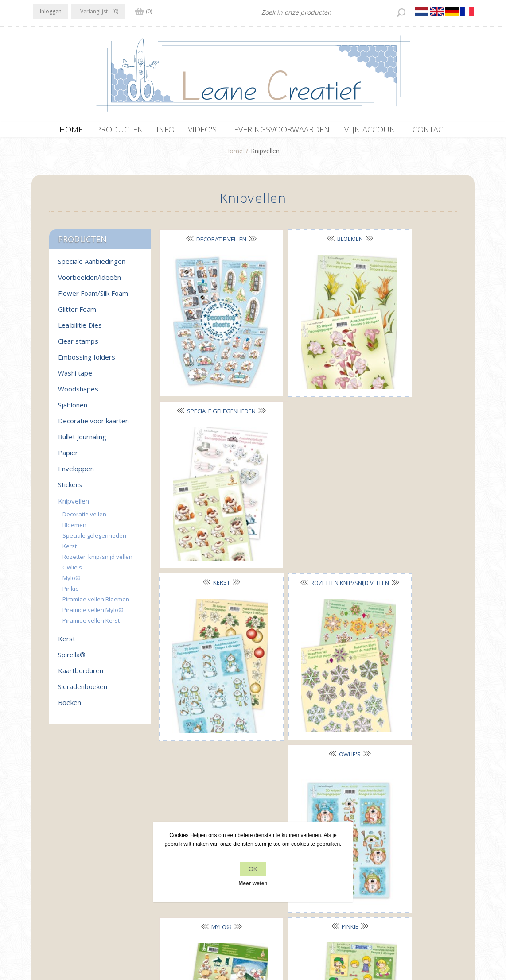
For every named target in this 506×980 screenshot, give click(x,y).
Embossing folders (87, 361)
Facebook (42, 846)
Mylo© (206, 508)
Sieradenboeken (83, 691)
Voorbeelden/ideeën (90, 282)
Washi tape (75, 377)
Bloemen (304, 243)
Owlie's (403, 376)
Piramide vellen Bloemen (96, 604)
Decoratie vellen (206, 244)
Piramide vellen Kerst (91, 625)
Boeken (70, 707)
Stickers (70, 489)
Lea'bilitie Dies (80, 329)
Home (234, 155)
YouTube (94, 846)
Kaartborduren (81, 675)
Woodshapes (78, 393)
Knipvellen (74, 505)
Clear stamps (78, 345)
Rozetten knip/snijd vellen (97, 561)
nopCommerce (220, 933)
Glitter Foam (77, 314)
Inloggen (51, 11)
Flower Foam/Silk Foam (93, 298)
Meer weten (253, 883)
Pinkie (304, 508)
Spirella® (72, 659)
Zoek (373, 864)
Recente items (387, 847)
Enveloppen (76, 473)
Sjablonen (73, 409)
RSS (77, 846)
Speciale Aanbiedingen (92, 266)
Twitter (59, 846)
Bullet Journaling (82, 441)
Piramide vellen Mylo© (93, 614)
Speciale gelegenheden (94, 540)
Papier (68, 457)
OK (253, 869)
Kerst (206, 376)
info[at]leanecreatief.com (70, 882)
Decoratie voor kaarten (93, 425)
